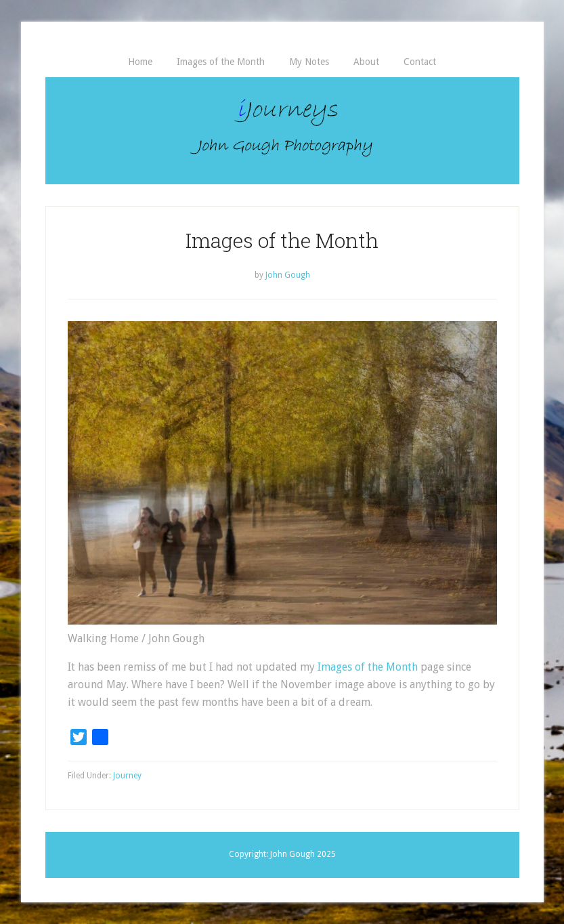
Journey (127, 776)
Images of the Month (368, 667)
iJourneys (282, 131)
